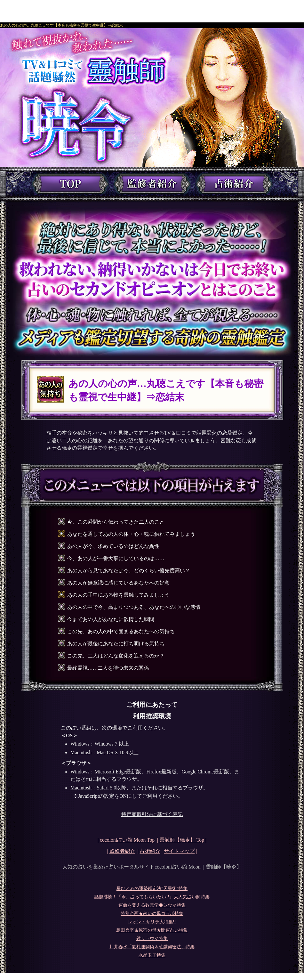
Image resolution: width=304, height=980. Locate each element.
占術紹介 (150, 851)
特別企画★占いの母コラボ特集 (152, 914)
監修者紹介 (122, 851)
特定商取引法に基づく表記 (152, 814)
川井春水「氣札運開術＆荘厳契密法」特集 (152, 947)
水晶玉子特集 (152, 955)
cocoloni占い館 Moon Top (127, 840)
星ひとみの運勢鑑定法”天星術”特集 (152, 889)
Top (182, 840)
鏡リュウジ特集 (152, 939)
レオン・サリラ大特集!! (152, 922)
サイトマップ (179, 851)
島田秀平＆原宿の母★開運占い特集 (152, 930)
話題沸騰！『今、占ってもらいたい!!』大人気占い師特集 (152, 897)
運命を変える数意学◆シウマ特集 (152, 905)
